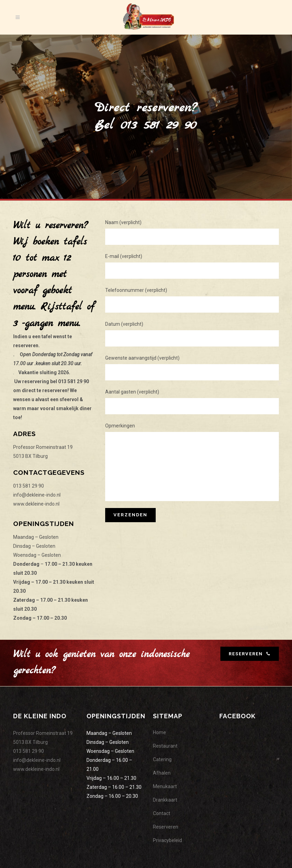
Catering (162, 759)
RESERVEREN (250, 654)
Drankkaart (165, 800)
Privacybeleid (167, 840)
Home (159, 732)
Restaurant (165, 746)
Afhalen (162, 773)
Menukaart (165, 786)
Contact (162, 813)
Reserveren (166, 827)
